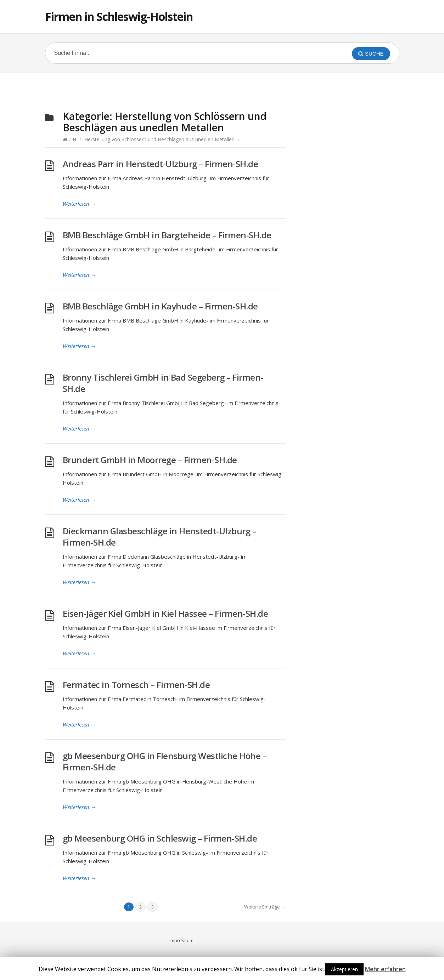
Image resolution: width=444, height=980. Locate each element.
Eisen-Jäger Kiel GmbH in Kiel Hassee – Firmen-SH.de (165, 613)
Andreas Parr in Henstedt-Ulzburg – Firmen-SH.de (161, 164)
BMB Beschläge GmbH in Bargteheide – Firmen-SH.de (167, 235)
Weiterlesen (79, 204)
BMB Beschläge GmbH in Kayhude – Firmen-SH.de (160, 306)
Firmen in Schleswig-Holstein (119, 16)
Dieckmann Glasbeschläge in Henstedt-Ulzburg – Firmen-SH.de (160, 537)
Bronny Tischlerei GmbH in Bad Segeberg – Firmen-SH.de (163, 383)
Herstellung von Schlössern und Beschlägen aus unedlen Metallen (159, 139)
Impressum (181, 940)
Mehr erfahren (385, 969)
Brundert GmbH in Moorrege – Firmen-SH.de (150, 460)
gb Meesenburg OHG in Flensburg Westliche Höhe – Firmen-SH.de (165, 761)
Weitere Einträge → (265, 907)
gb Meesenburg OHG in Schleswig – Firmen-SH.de (160, 838)
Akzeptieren (344, 969)
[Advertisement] (222, 84)
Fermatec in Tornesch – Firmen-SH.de (136, 685)
